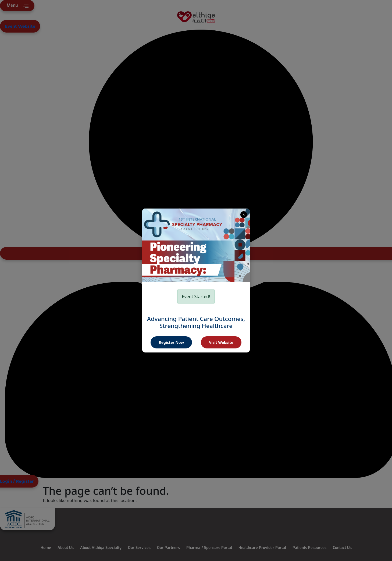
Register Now (171, 342)
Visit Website (221, 342)
